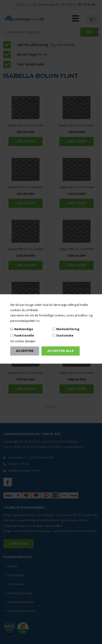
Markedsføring (68, 329)
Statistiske (65, 335)
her (38, 321)
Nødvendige (24, 329)
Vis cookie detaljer (23, 341)
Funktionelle (24, 335)
